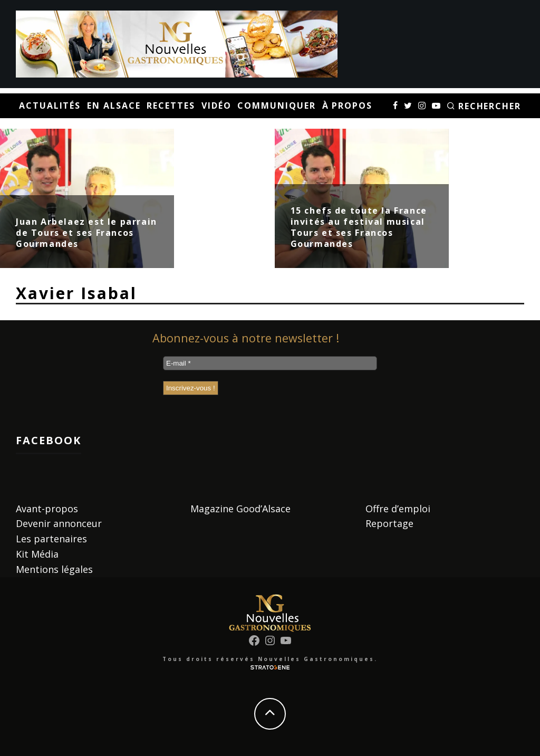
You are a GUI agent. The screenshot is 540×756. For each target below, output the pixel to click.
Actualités (50, 106)
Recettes (171, 106)
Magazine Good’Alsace (240, 509)
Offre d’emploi (398, 509)
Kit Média (37, 554)
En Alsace (114, 106)
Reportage (389, 523)
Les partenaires (51, 539)
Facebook (49, 440)
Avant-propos (47, 509)
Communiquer (276, 106)
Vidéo (216, 106)
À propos (347, 106)
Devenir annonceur (59, 523)
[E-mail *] (270, 363)
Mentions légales (54, 569)
